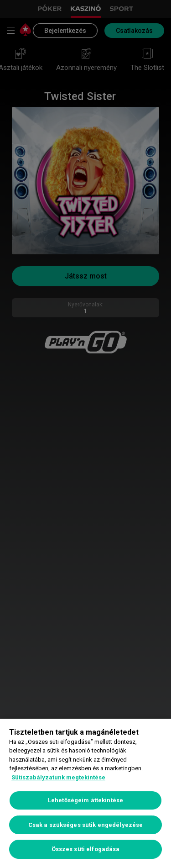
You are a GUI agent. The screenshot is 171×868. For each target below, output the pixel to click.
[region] (85, 793)
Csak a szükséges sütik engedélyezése (86, 825)
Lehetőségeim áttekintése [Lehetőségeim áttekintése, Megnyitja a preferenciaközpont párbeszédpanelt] (85, 800)
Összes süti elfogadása (86, 849)
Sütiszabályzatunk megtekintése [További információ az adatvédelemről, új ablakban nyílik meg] (58, 777)
